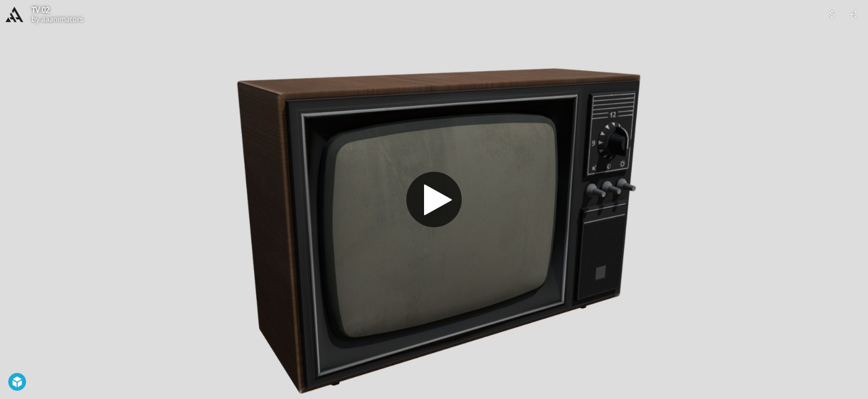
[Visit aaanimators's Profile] (14, 14)
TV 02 (40, 10)
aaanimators (62, 19)
